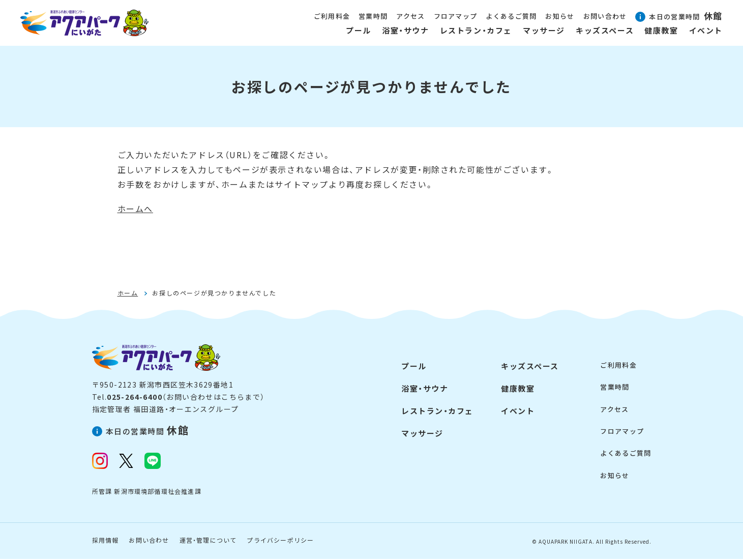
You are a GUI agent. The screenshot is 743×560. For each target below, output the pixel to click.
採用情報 (106, 541)
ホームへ (135, 209)
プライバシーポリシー (280, 541)
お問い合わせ (149, 541)
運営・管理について (208, 541)
